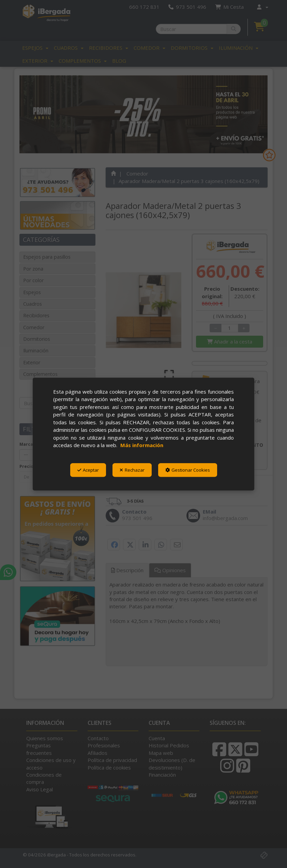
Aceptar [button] (88, 470)
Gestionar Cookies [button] (188, 470)
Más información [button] (142, 445)
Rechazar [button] (132, 470)
